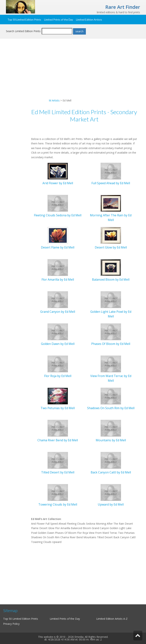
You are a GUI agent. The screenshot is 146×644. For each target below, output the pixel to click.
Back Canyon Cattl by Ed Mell (111, 472)
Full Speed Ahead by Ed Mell (111, 183)
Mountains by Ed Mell (111, 440)
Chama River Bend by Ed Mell (58, 440)
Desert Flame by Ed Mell (58, 247)
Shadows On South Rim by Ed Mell (111, 408)
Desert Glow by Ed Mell (111, 247)
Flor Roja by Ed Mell (58, 376)
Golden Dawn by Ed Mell (58, 344)
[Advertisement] (73, 72)
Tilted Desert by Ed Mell (58, 472)
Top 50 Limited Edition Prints (24, 20)
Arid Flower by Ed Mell (58, 183)
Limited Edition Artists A (111, 619)
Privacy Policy (11, 624)
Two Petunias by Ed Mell (58, 408)
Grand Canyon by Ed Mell (58, 312)
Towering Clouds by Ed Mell (58, 504)
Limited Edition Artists (89, 20)
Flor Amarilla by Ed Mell (58, 279)
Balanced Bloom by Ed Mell (111, 279)
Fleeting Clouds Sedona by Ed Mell (58, 215)
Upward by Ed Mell (111, 504)
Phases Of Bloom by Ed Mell (111, 344)
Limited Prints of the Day (59, 20)
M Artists (54, 100)
